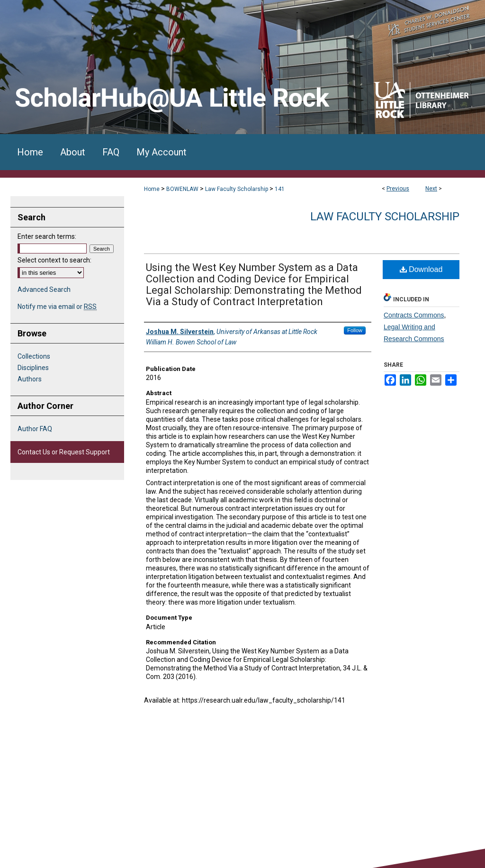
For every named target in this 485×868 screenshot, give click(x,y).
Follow (355, 330)
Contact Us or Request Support (64, 452)
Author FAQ (35, 429)
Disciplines (33, 368)
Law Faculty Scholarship (237, 189)
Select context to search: (54, 260)
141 (280, 189)
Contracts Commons (414, 315)
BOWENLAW (182, 189)
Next (431, 189)
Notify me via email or (57, 307)
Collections (34, 356)
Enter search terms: (47, 236)
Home (152, 189)
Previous (398, 189)
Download (421, 269)
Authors (30, 379)
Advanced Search (44, 289)
